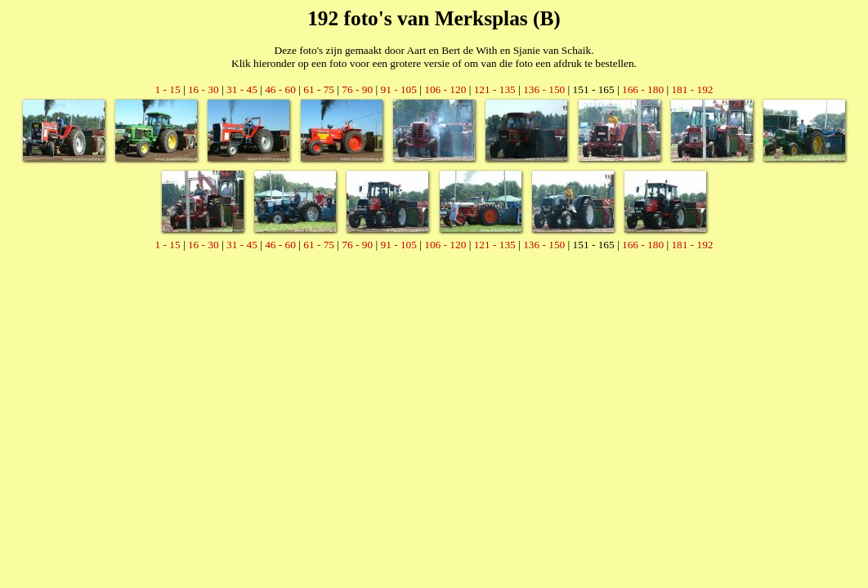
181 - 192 (692, 89)
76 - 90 (357, 89)
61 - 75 (319, 89)
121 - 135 (495, 89)
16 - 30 (204, 89)
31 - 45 (242, 89)
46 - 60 (280, 89)
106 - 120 (445, 89)
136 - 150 (544, 89)
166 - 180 (643, 89)
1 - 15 (167, 89)
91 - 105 (398, 89)
